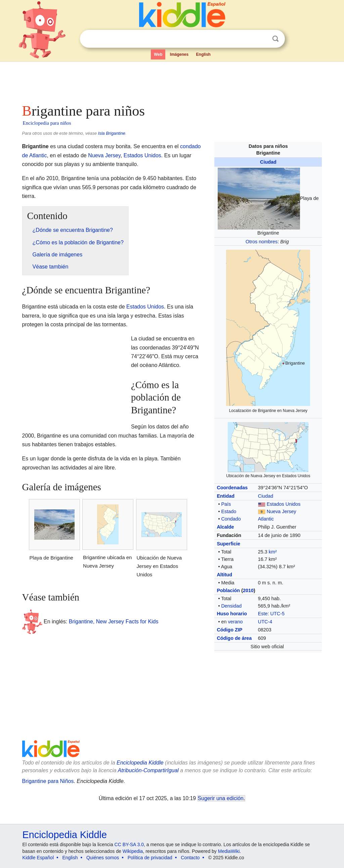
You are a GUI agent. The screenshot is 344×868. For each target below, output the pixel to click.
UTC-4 (265, 622)
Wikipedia (133, 851)
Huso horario (232, 614)
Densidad (231, 606)
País (226, 504)
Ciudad (268, 162)
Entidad (226, 496)
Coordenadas (232, 488)
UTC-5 (277, 614)
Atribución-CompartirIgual (148, 770)
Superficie (228, 544)
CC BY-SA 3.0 (129, 844)
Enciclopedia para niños (47, 123)
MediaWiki (229, 851)
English (203, 54)
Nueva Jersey (282, 511)
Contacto (190, 858)
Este (263, 614)
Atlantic (266, 519)
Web (158, 54)
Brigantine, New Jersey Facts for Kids (114, 622)
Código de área (234, 638)
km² (273, 552)
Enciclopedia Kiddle (140, 763)
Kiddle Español (38, 858)
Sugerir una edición (221, 798)
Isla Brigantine (112, 133)
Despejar (262, 39)
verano (235, 622)
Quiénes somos (103, 858)
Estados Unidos (284, 504)
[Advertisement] (172, 81)
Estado (229, 511)
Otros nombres (262, 242)
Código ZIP (229, 630)
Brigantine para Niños (48, 781)
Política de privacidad (150, 858)
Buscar (275, 39)
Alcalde (225, 527)
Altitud (224, 575)
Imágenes (179, 54)
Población (228, 590)
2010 (248, 590)
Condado (231, 519)
